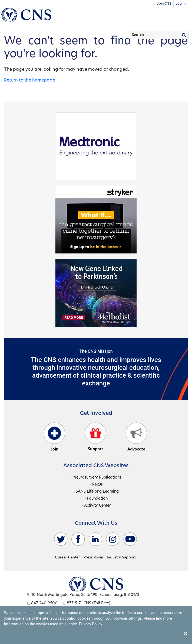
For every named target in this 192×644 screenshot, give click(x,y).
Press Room (93, 557)
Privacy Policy (91, 624)
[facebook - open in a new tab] (78, 539)
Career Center (67, 557)
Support (95, 437)
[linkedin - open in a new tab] (95, 539)
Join (54, 437)
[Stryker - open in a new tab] (96, 219)
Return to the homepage (30, 80)
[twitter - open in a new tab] (61, 539)
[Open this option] (96, 584)
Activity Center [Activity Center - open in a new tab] (97, 506)
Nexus (97, 485)
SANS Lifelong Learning (97, 492)
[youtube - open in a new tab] (130, 539)
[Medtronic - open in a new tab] (96, 146)
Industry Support (121, 557)
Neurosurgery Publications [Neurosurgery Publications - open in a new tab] (97, 478)
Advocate (136, 437)
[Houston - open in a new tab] (96, 293)
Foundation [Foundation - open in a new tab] (97, 499)
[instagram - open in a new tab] (113, 539)
